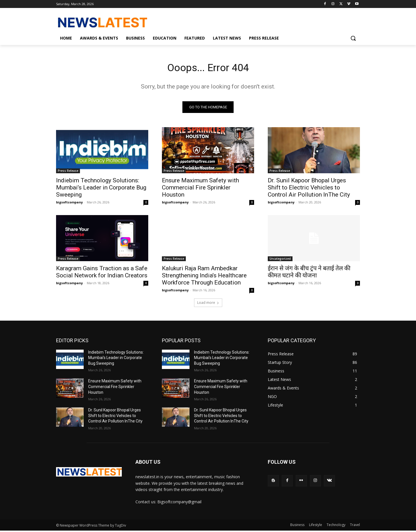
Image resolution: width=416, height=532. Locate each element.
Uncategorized (280, 260)
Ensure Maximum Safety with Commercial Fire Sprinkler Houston (200, 189)
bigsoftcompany (69, 204)
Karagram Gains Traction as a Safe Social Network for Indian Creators (102, 274)
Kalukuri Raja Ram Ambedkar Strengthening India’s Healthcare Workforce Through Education (204, 277)
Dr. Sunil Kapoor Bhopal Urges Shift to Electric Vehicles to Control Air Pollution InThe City (309, 189)
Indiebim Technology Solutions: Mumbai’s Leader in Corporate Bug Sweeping (101, 189)
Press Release (68, 172)
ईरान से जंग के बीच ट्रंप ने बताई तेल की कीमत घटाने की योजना (309, 274)
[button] (353, 38)
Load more (208, 304)
